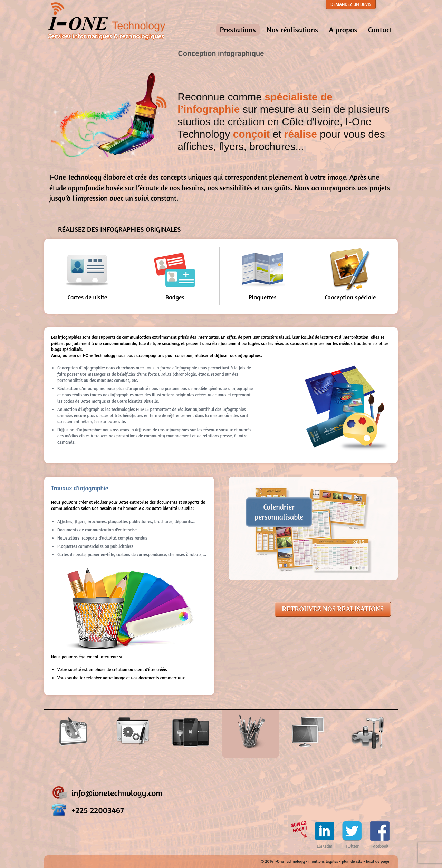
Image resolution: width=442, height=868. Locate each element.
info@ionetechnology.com (117, 793)
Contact (380, 30)
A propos (343, 30)
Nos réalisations (292, 30)
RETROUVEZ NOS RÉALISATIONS (333, 609)
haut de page (378, 861)
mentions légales (323, 861)
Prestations (238, 30)
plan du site (352, 861)
